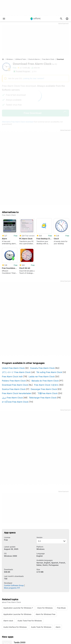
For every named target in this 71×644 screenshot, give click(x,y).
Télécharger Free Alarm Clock (43, 367)
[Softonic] (35, 19)
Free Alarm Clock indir (12, 346)
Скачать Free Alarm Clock (42, 337)
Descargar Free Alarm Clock (44, 358)
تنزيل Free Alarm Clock (12, 367)
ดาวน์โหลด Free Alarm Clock (15, 371)
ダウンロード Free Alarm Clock (16, 342)
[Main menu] (4, 19)
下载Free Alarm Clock (47, 363)
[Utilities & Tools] (21, 59)
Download (35, 64)
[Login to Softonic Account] (67, 19)
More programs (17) (12, 557)
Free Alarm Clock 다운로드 (46, 354)
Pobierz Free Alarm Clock (14, 350)
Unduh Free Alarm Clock (13, 337)
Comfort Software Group (14, 555)
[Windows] (10, 59)
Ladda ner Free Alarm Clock (42, 346)
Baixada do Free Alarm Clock (45, 350)
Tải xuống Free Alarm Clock (49, 342)
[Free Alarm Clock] (48, 59)
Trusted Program (22, 71)
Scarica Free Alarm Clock (14, 358)
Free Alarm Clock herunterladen (17, 363)
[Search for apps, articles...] (61, 19)
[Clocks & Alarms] (34, 59)
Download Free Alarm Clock (15, 354)
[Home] (3, 59)
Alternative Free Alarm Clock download (18, 122)
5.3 (52, 510)
